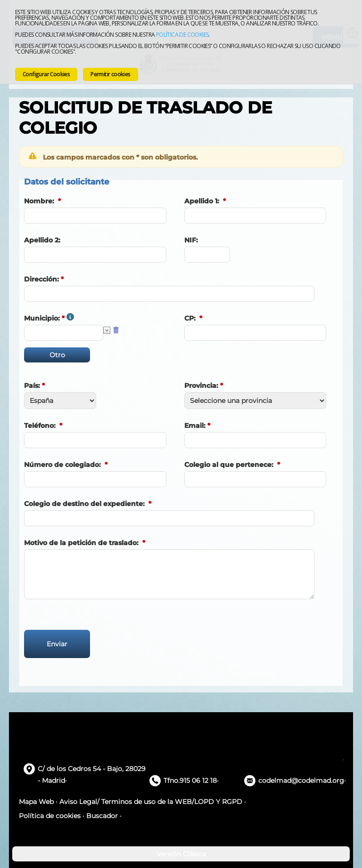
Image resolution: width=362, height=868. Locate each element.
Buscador (102, 816)
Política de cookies (182, 35)
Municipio (41, 318)
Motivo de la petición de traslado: (81, 543)
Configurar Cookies (46, 74)
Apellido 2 (41, 240)
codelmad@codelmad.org (301, 780)
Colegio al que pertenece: (229, 465)
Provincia (200, 386)
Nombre (38, 201)
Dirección (41, 279)
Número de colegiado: (62, 465)
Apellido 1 (201, 201)
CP (189, 318)
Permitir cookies (110, 74)
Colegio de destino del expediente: (84, 504)
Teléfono (39, 426)
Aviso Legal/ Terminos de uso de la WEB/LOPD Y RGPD (151, 802)
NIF (190, 240)
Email (194, 426)
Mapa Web (36, 802)
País (31, 386)
